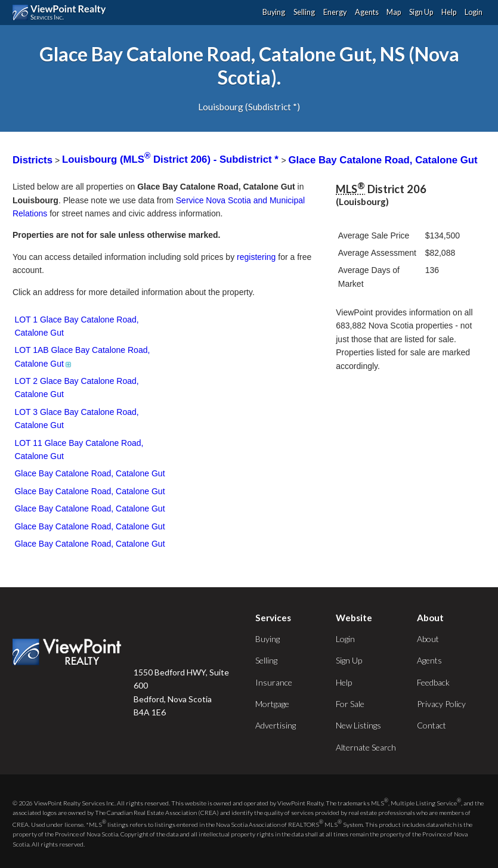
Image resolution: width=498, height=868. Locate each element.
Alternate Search (366, 747)
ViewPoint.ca (62, 13)
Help (449, 12)
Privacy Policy (441, 704)
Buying (274, 12)
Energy (335, 12)
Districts (33, 159)
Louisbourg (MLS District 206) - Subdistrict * (171, 159)
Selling (304, 12)
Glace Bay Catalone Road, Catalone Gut (383, 159)
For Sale (350, 704)
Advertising (276, 725)
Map (394, 12)
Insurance (274, 682)
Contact (432, 725)
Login (474, 12)
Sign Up (421, 12)
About (428, 639)
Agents (367, 12)
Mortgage (272, 704)
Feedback (433, 682)
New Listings (358, 725)
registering (256, 257)
